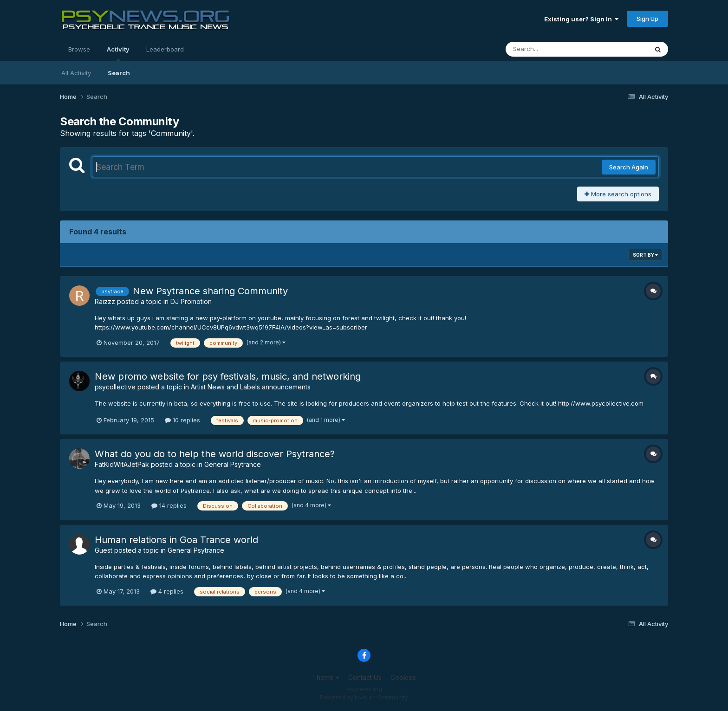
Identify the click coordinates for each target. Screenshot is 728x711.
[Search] (551, 49)
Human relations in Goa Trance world (176, 540)
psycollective (115, 387)
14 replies (169, 505)
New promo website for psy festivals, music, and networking (228, 376)
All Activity (76, 73)
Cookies (403, 677)
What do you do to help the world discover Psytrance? (215, 454)
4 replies (167, 591)
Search (119, 73)
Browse (79, 49)
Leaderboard (165, 49)
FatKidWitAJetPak (122, 464)
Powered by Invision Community (364, 697)
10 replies (182, 420)
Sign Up (647, 19)
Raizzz (105, 301)
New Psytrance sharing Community (210, 291)
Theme (326, 677)
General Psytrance (233, 464)
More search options (618, 194)
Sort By (645, 255)
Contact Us (365, 677)
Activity (118, 53)
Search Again (629, 167)
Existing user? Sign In (581, 19)
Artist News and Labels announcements (251, 387)
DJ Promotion (191, 301)
